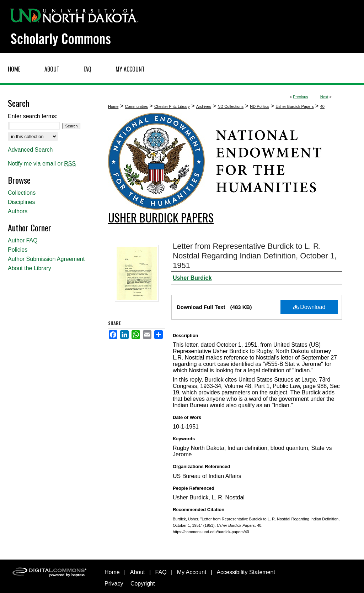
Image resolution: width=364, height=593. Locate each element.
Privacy (114, 584)
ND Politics (259, 106)
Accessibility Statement (246, 572)
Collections (22, 193)
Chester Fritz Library (172, 106)
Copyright (143, 584)
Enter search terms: (33, 116)
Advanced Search (30, 150)
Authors (18, 211)
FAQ (161, 572)
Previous (301, 97)
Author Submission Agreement (46, 259)
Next (324, 97)
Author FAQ (23, 240)
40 (322, 106)
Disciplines (21, 202)
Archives (204, 106)
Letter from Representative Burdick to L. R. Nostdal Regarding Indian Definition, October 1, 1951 (255, 256)
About (138, 572)
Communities (136, 106)
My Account (192, 572)
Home (113, 106)
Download (309, 307)
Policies (18, 250)
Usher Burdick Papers (295, 106)
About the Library (30, 268)
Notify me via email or (42, 164)
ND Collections (231, 106)
